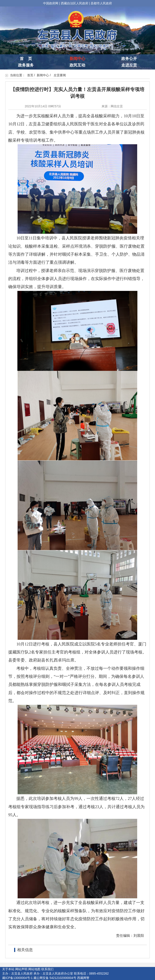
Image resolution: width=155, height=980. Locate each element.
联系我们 (47, 969)
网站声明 (21, 969)
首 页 (26, 59)
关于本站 (8, 969)
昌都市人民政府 (101, 3)
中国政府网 (51, 3)
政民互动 (77, 65)
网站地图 (34, 969)
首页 (30, 75)
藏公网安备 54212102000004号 (55, 978)
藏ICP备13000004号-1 (17, 978)
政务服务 (26, 65)
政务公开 (129, 59)
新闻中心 (77, 59)
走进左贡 (129, 65)
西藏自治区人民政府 (75, 3)
